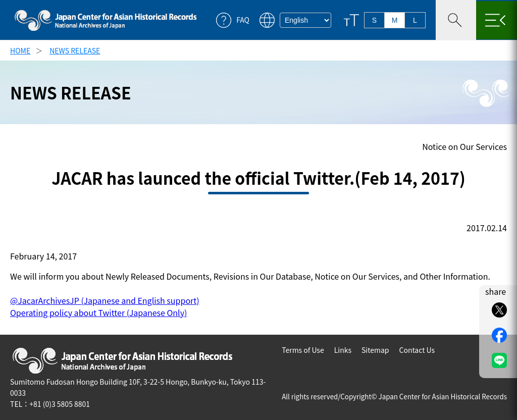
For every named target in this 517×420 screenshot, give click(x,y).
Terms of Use (303, 350)
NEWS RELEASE (75, 50)
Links (343, 350)
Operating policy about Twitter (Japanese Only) (98, 312)
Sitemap (375, 350)
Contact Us (417, 350)
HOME (20, 50)
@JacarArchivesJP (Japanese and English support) (105, 300)
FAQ (243, 20)
